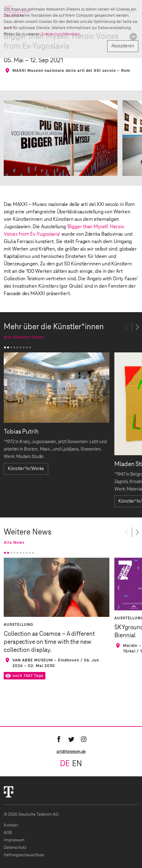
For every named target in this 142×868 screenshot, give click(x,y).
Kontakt (11, 825)
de (65, 764)
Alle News (14, 543)
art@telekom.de (71, 752)
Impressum (14, 840)
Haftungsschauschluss (24, 855)
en (77, 764)
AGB (8, 833)
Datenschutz (15, 848)
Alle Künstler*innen (24, 337)
